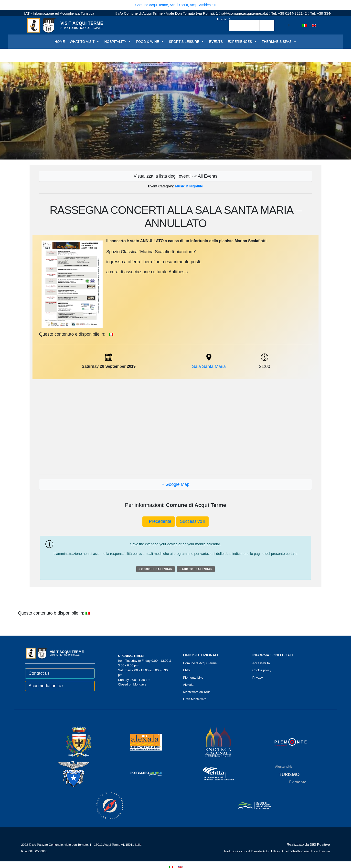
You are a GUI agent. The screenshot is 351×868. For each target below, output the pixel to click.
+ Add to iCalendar (196, 569)
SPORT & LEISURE (186, 42)
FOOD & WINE (150, 42)
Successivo (193, 521)
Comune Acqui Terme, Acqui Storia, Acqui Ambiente (175, 5)
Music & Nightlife (189, 186)
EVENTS (216, 42)
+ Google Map (176, 484)
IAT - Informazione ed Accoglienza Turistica (59, 13)
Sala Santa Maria (209, 366)
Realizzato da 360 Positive (308, 844)
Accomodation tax (46, 686)
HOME (60, 42)
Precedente (159, 521)
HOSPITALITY (118, 42)
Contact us (39, 673)
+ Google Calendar (156, 569)
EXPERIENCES (242, 42)
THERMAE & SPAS (279, 42)
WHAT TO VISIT (85, 42)
